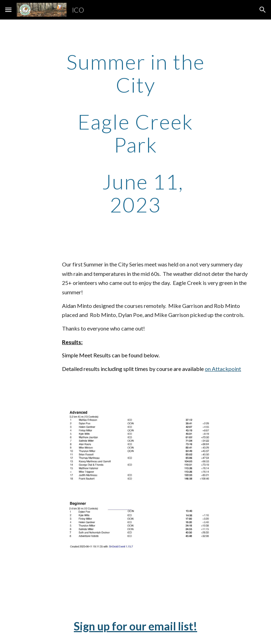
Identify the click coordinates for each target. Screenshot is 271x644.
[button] (8, 10)
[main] (135, 133)
